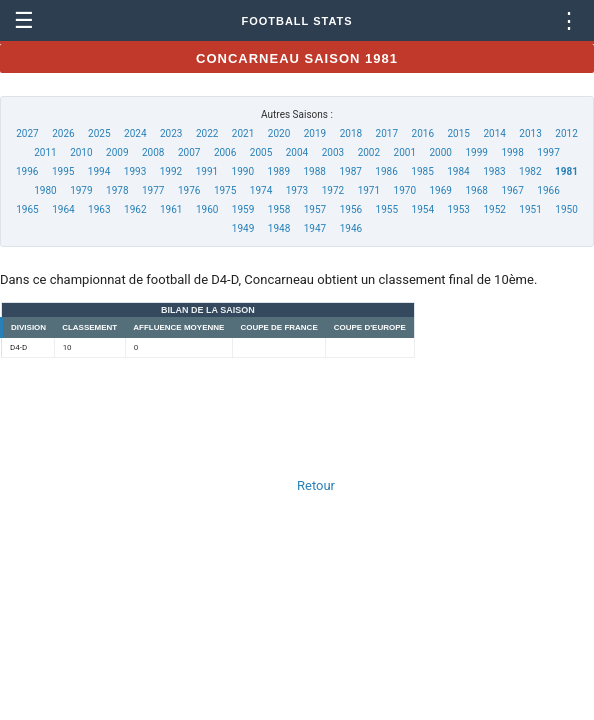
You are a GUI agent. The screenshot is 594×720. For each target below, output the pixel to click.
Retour (316, 485)
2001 (405, 152)
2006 (225, 152)
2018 (351, 133)
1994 (99, 171)
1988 (314, 171)
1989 (279, 171)
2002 (369, 152)
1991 (207, 171)
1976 (189, 190)
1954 (423, 209)
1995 (63, 171)
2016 (423, 133)
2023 (171, 133)
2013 (530, 133)
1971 (369, 190)
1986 (386, 171)
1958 (279, 209)
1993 (135, 171)
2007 (189, 152)
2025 (99, 133)
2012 (566, 133)
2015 (458, 133)
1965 (27, 209)
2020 (279, 133)
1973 (297, 190)
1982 (530, 171)
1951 (530, 209)
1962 (135, 209)
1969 (441, 190)
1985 (422, 171)
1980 (45, 190)
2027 (27, 133)
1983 (494, 171)
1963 (99, 209)
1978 (117, 190)
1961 (171, 209)
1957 (315, 209)
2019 (315, 133)
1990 (243, 171)
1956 (351, 209)
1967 (512, 190)
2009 (117, 152)
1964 (63, 209)
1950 (566, 209)
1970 (405, 190)
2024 (135, 133)
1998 (512, 152)
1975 (225, 190)
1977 (153, 190)
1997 (548, 152)
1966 (548, 190)
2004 (297, 152)
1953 (458, 209)
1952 (494, 209)
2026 (63, 133)
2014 (494, 133)
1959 (243, 209)
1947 (315, 228)
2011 (45, 152)
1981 (566, 171)
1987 (350, 171)
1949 (243, 228)
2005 (261, 152)
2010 (81, 152)
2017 (387, 133)
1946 (351, 228)
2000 (441, 152)
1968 (476, 190)
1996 (27, 171)
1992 (171, 171)
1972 (333, 190)
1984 (458, 171)
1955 (387, 209)
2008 (153, 152)
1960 (207, 209)
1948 (279, 228)
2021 (243, 133)
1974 (261, 190)
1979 (81, 190)
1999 (476, 152)
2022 (207, 133)
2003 (333, 152)
